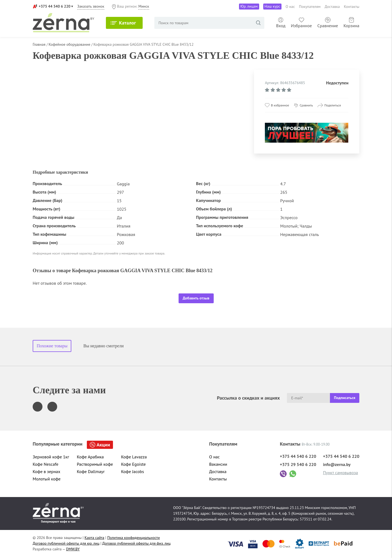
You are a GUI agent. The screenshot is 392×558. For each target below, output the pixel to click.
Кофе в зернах (47, 471)
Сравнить (306, 105)
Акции (103, 445)
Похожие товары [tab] (52, 346)
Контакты (352, 7)
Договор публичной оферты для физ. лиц (137, 543)
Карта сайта (95, 538)
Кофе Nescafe (45, 464)
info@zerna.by (337, 464)
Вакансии (218, 464)
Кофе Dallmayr (91, 471)
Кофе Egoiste (134, 464)
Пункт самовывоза (340, 473)
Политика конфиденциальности (134, 538)
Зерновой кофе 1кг (51, 457)
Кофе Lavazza (134, 457)
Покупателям (310, 7)
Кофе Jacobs (133, 471)
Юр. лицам (249, 6)
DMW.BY (73, 549)
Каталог (127, 23)
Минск (144, 6)
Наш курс (272, 6)
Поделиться (333, 105)
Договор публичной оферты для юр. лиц (66, 543)
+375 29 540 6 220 (298, 464)
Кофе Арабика (90, 457)
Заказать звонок (91, 6)
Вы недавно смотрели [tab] (103, 346)
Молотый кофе (47, 479)
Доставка (332, 7)
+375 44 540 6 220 (55, 6)
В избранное (280, 105)
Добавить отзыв (196, 298)
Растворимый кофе (95, 464)
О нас (290, 7)
